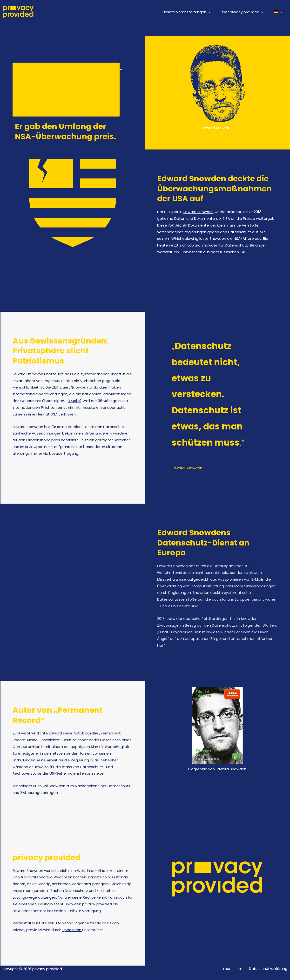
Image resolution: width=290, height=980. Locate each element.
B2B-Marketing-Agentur (69, 923)
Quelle (75, 401)
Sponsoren (73, 930)
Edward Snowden (199, 212)
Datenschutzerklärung (270, 969)
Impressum (237, 969)
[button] (215, 12)
